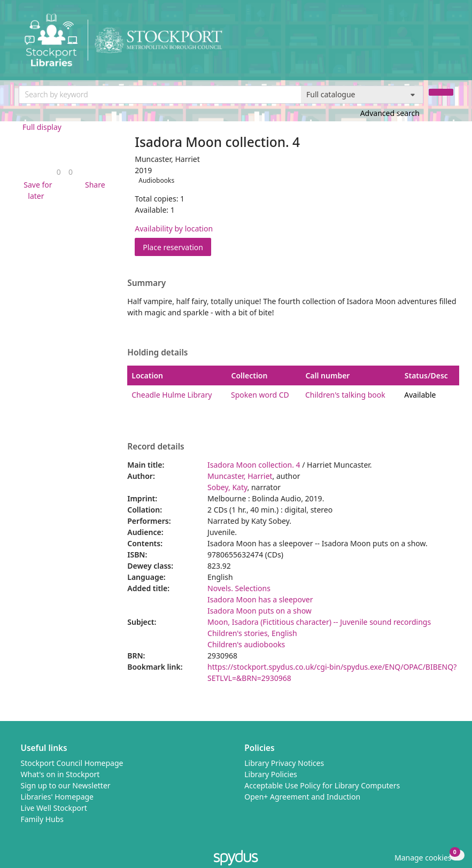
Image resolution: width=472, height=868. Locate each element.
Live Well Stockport (54, 808)
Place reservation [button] (177, 247)
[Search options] (362, 95)
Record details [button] (156, 447)
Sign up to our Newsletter (66, 785)
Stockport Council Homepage (72, 763)
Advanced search (390, 113)
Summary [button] (146, 283)
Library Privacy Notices (284, 763)
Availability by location (174, 228)
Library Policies (271, 774)
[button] (36, 190)
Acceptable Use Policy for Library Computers (322, 785)
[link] (59, 172)
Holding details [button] (157, 353)
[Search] (441, 92)
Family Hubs (42, 819)
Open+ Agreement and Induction (302, 797)
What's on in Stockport (60, 774)
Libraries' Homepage (57, 797)
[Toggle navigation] (448, 44)
